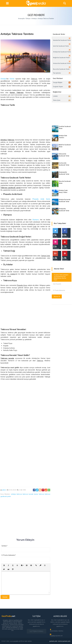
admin (4, 490)
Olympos (36, 220)
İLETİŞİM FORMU (36, 631)
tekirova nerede (28, 494)
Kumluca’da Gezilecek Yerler (64, 164)
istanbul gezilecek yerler (64, 641)
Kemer (12, 79)
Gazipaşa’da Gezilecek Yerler (64, 173)
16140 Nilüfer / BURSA (57, 631)
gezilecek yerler (53, 641)
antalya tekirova (16, 494)
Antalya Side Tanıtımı (63, 137)
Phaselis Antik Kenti (41, 199)
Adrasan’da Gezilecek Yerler (64, 155)
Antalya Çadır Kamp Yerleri (63, 191)
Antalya (3, 79)
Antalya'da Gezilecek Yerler (64, 210)
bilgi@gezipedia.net (56, 636)
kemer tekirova (39, 494)
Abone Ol (57, 296)
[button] (4, 565)
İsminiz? (4, 546)
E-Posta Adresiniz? (9, 555)
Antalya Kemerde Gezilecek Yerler (65, 200)
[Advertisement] (25, 122)
